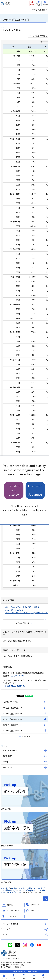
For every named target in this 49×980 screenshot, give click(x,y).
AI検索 (43, 978)
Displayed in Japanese (35, 490)
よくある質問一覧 (23, 623)
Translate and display (14, 490)
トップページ (5, 888)
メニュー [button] (34, 978)
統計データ (31, 888)
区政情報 (14, 888)
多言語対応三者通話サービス (16, 686)
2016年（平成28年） (15, 892)
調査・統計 (23, 888)
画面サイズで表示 (41, 36)
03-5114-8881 (17, 676)
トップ (4, 978)
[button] (32, 3)
